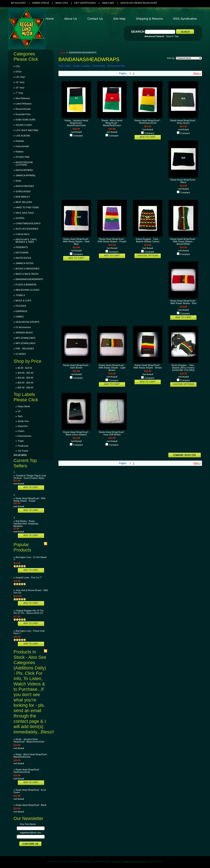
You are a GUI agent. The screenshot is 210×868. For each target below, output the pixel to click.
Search (138, 31)
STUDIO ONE (23, 157)
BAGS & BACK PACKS (27, 274)
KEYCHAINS (22, 253)
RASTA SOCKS (23, 258)
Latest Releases (24, 104)
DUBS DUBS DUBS (26, 120)
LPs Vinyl (20, 77)
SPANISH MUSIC (24, 333)
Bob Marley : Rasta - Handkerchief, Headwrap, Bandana (26, 524)
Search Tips (172, 36)
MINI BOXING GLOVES (27, 290)
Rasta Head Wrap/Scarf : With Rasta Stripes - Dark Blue (76, 241)
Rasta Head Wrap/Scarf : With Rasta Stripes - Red (183, 302)
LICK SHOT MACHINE (27, 130)
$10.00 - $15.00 (25, 373)
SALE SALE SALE (25, 213)
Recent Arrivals (23, 109)
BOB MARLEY (23, 197)
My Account (18, 3)
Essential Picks (23, 114)
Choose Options (148, 255)
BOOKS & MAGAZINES (27, 269)
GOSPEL (20, 218)
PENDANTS (22, 247)
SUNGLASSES (23, 191)
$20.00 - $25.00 (25, 383)
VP (19, 411)
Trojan (21, 441)
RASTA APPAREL (25, 170)
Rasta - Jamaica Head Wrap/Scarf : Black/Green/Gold (29, 740)
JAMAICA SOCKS (25, 263)
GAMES (20, 317)
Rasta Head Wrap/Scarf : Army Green (183, 122)
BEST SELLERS (24, 202)
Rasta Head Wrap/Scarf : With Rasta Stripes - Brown (148, 366)
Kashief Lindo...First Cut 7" (29, 578)
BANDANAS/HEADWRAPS (29, 279)
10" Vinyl (20, 88)
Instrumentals (22, 146)
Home (63, 53)
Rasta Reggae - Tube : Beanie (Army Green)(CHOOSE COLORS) (183, 368)
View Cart (108, 3)
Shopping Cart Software (133, 861)
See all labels (20, 455)
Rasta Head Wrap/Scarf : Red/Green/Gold (27, 771)
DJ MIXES (21, 354)
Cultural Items (22, 234)
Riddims (20, 152)
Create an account (145, 3)
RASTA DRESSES (25, 186)
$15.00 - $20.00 (25, 378)
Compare (78, 136)
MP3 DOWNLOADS (26, 343)
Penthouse (23, 446)
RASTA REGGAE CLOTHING (24, 164)
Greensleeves (25, 436)
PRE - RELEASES (25, 349)
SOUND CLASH (24, 125)
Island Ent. (23, 426)
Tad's (20, 416)
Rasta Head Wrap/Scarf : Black (31, 805)
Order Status (41, 3)
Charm (21, 431)
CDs (18, 66)
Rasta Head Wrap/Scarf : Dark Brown (76, 366)
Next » (197, 73)
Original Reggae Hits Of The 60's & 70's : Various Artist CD (29, 612)
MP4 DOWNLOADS (26, 338)
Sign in (124, 3)
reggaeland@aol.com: (31, 833)
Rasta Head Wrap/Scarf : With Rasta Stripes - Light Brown (112, 368)
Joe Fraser (23, 451)
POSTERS (21, 306)
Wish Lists (62, 3)
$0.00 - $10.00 (25, 368)
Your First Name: (28, 824)
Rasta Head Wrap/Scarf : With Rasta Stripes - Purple (29, 500)
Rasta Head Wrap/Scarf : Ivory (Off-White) (112, 433)
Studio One (23, 421)
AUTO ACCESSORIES (27, 229)
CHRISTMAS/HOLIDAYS (28, 223)
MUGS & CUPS (23, 301)
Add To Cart (31, 487)
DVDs (18, 72)
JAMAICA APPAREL (26, 175)
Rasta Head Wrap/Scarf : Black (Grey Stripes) (76, 433)
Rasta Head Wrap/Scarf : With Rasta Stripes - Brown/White (183, 241)
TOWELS (20, 295)
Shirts (18, 181)
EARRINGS (21, 311)
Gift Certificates (85, 3)
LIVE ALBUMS (23, 136)
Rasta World (24, 406)
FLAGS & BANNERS (26, 285)
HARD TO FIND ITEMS (27, 207)
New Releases (23, 98)
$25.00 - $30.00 (25, 388)
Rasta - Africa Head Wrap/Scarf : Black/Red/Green (112, 123)
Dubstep (20, 141)
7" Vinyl (19, 93)
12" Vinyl (20, 82)
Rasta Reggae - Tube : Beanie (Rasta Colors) (148, 240)
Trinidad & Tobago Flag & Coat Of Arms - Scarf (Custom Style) (30, 477)
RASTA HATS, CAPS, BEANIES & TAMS (26, 241)
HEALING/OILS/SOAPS (27, 322)
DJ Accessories (23, 327)
